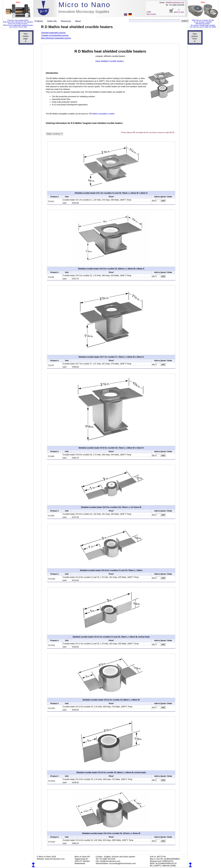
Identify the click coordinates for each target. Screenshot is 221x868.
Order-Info (53, 21)
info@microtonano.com (175, 3)
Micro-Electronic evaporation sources (56, 38)
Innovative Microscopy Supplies (84, 12)
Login (149, 12)
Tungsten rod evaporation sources (55, 35)
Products (40, 21)
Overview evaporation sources (53, 33)
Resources (67, 21)
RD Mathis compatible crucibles (102, 114)
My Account (151, 14)
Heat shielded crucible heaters (110, 61)
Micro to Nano (85, 5)
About (78, 21)
